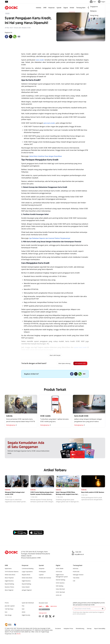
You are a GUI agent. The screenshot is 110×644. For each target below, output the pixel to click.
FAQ (23, 607)
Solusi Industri (26, 588)
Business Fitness (9, 588)
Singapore (94, 6)
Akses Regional (9, 591)
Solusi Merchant (60, 590)
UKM (45, 8)
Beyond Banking (9, 585)
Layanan (41, 575)
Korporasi (51, 8)
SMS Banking (60, 587)
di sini (19, 634)
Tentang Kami (81, 8)
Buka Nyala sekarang (58, 364)
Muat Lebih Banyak (55, 355)
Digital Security (26, 616)
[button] (102, 610)
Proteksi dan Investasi (45, 578)
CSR (74, 582)
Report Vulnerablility (100, 629)
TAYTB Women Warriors (12, 572)
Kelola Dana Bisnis (10, 575)
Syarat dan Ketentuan (28, 604)
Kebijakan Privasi (68, 629)
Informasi (76, 569)
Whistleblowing (80, 629)
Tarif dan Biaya (9, 610)
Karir (23, 610)
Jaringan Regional (27, 591)
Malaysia (93, 11)
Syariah (59, 8)
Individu (39, 8)
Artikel (72, 8)
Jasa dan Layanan (10, 607)
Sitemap (89, 629)
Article (24, 613)
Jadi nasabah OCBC (78, 364)
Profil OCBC (76, 572)
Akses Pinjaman (9, 578)
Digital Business (9, 582)
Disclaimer (58, 629)
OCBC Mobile (60, 569)
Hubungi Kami (43, 614)
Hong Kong (94, 15)
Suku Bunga (8, 616)
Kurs (6, 613)
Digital (66, 8)
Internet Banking (60, 581)
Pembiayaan (42, 572)
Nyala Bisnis (8, 569)
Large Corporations (27, 572)
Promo (7, 604)
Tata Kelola (76, 578)
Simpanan (42, 569)
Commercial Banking (28, 569)
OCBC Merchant (60, 593)
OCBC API (59, 596)
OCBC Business (60, 584)
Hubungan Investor (78, 575)
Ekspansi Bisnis (26, 575)
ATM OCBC (59, 572)
